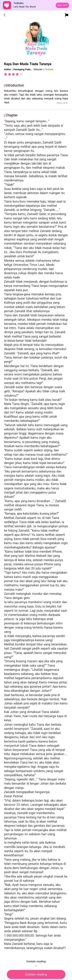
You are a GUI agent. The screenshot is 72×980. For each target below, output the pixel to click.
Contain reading (36, 974)
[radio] (6, 74)
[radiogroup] (13, 74)
